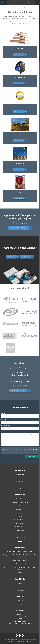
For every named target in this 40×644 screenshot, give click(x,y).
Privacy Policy (20, 601)
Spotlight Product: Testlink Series (20, 560)
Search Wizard (20, 474)
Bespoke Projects (20, 481)
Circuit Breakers (20, 530)
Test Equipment (20, 523)
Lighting (20, 513)
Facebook (20, 590)
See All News (20, 573)
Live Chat (20, 618)
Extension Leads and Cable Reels (20, 502)
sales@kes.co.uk (23, 375)
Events (14, 257)
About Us (20, 488)
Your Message (5, 432)
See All (20, 541)
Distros (20, 516)
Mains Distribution (20, 509)
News (20, 485)
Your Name (4, 413)
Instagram (20, 583)
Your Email (4, 419)
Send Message (32, 456)
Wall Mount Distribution (20, 520)
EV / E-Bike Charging (20, 527)
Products (15, 8)
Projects (29, 257)
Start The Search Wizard (22, 228)
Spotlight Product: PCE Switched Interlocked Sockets (20, 564)
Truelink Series (20, 534)
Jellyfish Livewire (28, 641)
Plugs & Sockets (20, 499)
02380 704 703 (21, 615)
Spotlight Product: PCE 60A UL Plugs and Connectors (20, 551)
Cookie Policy (20, 604)
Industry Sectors (20, 478)
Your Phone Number (6, 426)
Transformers (20, 506)
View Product (21, 54)
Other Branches (20, 627)
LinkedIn (20, 587)
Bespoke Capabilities (20, 537)
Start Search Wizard (22, 391)
